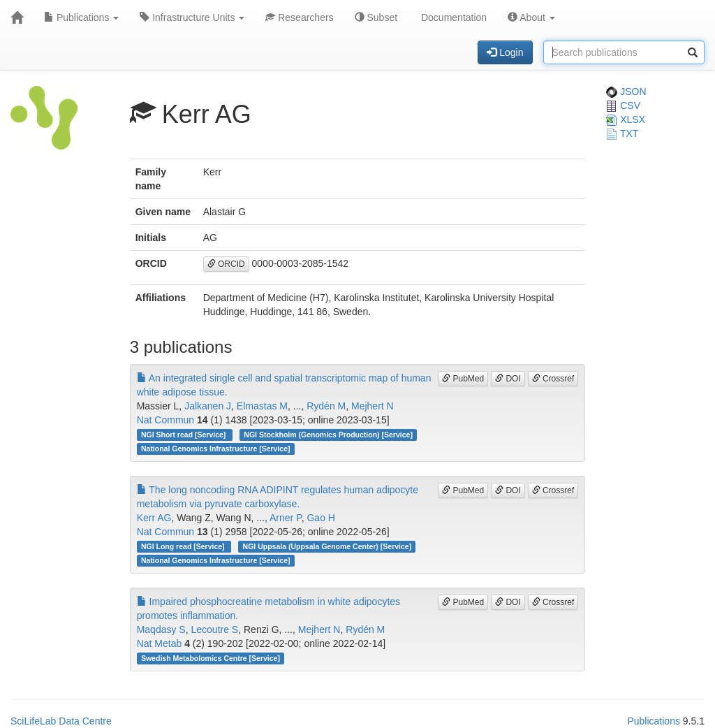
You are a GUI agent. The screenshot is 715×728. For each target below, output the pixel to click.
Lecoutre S (214, 629)
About (531, 17)
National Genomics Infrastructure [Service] (216, 449)
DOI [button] (508, 379)
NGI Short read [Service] (184, 435)
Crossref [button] (553, 379)
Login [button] (505, 52)
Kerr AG (154, 518)
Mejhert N (373, 406)
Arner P (286, 518)
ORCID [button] (226, 264)
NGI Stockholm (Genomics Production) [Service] (328, 435)
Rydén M (326, 406)
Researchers (299, 17)
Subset (376, 17)
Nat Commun (165, 420)
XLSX (626, 119)
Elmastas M (262, 406)
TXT (622, 133)
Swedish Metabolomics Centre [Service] (211, 658)
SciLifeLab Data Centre (61, 721)
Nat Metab (160, 643)
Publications (81, 17)
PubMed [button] (463, 379)
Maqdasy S (161, 629)
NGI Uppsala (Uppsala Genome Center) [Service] (327, 546)
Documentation (452, 17)
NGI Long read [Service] (184, 546)
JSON (626, 92)
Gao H (320, 518)
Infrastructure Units (192, 17)
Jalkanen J (208, 406)
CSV (623, 105)
